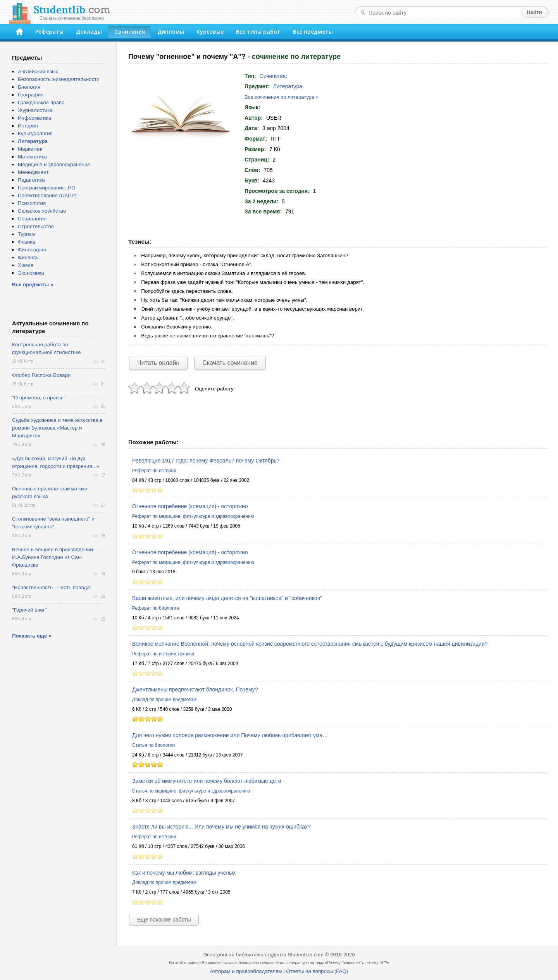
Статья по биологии (153, 745)
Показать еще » (32, 636)
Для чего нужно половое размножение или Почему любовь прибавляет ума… (230, 735)
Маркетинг (30, 149)
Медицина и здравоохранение (54, 164)
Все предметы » (33, 285)
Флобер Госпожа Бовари (41, 375)
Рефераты (49, 32)
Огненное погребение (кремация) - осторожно (190, 506)
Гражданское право (41, 102)
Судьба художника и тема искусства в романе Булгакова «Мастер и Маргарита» (57, 428)
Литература (288, 86)
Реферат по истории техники (163, 654)
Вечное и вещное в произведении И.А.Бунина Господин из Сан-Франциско (53, 557)
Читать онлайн (158, 363)
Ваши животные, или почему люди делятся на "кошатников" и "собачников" (227, 598)
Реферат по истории (154, 471)
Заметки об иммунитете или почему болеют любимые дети (207, 781)
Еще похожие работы (164, 920)
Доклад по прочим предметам (164, 700)
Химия (26, 265)
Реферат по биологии (156, 608)
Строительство (36, 226)
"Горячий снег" (29, 610)
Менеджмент (33, 172)
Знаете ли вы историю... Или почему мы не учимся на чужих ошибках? (221, 827)
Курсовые (210, 32)
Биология (29, 87)
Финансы (29, 257)
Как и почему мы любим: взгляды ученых (184, 873)
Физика (27, 242)
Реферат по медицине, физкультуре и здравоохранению (193, 516)
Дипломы (171, 32)
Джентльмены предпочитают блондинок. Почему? (195, 689)
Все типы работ (258, 32)
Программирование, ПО (47, 188)
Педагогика (31, 180)
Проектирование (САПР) (47, 195)
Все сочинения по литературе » (282, 97)
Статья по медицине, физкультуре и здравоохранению (191, 791)
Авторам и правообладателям (246, 971)
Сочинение (274, 76)
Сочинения (130, 32)
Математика (32, 157)
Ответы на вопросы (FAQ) (317, 971)
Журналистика (35, 110)
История (28, 126)
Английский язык (38, 71)
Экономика (31, 273)
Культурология (35, 133)
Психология (32, 203)
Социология (32, 219)
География (31, 95)
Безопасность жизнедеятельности (59, 79)
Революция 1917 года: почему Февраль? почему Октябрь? (206, 461)
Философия (32, 250)
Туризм (26, 234)
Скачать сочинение (230, 363)
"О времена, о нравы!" (39, 398)
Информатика (34, 118)
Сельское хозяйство (42, 211)
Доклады (89, 32)
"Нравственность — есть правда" (52, 587)
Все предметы (313, 32)
